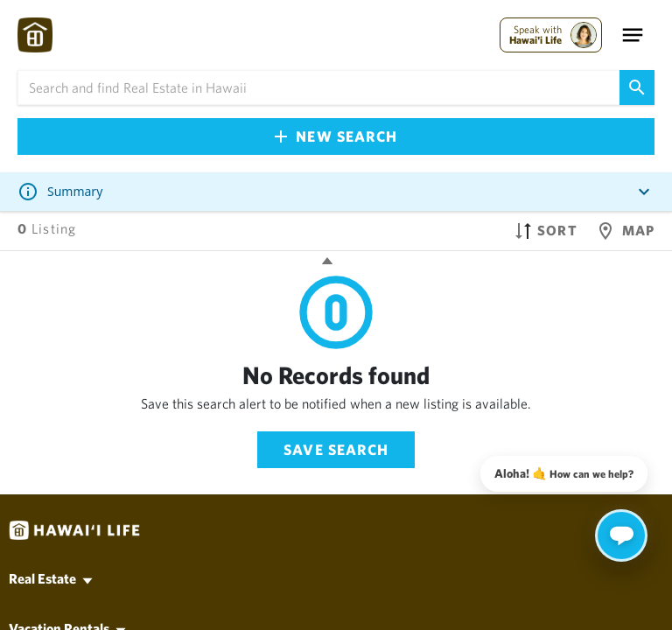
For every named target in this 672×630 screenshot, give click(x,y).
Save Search (336, 449)
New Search (336, 136)
